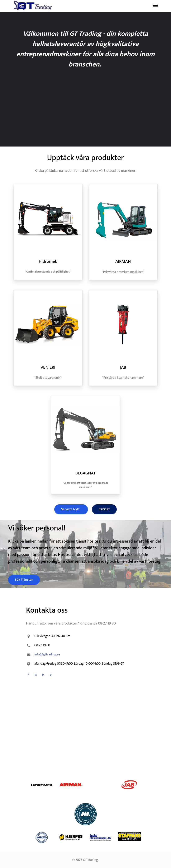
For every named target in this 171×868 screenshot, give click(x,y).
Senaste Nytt (71, 509)
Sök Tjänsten (24, 580)
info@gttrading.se (47, 655)
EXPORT (104, 509)
